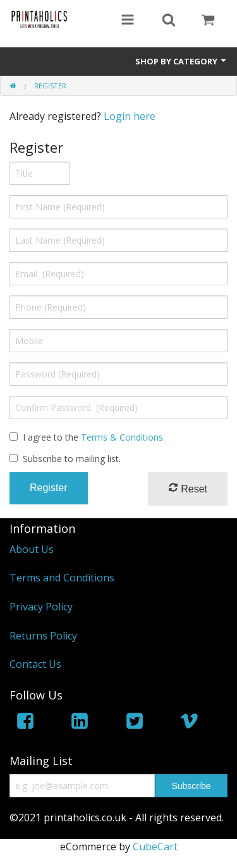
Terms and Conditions (62, 578)
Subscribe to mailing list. (72, 459)
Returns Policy (43, 636)
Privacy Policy (41, 607)
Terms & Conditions (122, 437)
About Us (32, 549)
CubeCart (155, 847)
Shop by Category (181, 61)
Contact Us (35, 664)
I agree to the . (94, 437)
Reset (188, 488)
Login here (130, 116)
